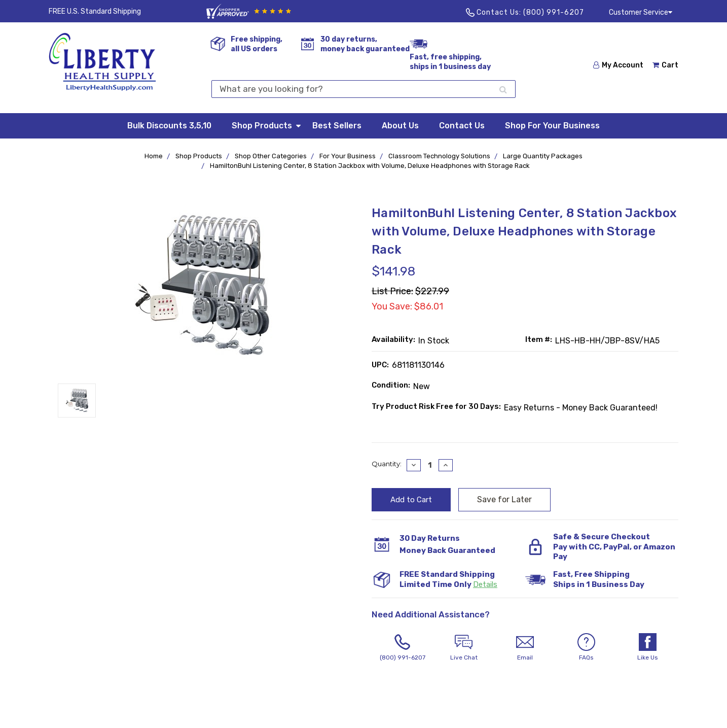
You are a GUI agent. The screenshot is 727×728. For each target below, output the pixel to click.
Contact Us (462, 126)
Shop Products (267, 125)
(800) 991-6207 (554, 12)
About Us (400, 126)
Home (154, 156)
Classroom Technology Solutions (439, 156)
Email (525, 647)
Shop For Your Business (552, 126)
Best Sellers (337, 126)
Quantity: (387, 464)
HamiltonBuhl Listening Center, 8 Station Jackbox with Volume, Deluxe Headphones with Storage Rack (370, 166)
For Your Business (348, 156)
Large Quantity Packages (543, 156)
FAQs (586, 647)
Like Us (648, 647)
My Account (618, 65)
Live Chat (464, 647)
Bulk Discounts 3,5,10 (169, 126)
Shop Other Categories (271, 156)
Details (485, 584)
